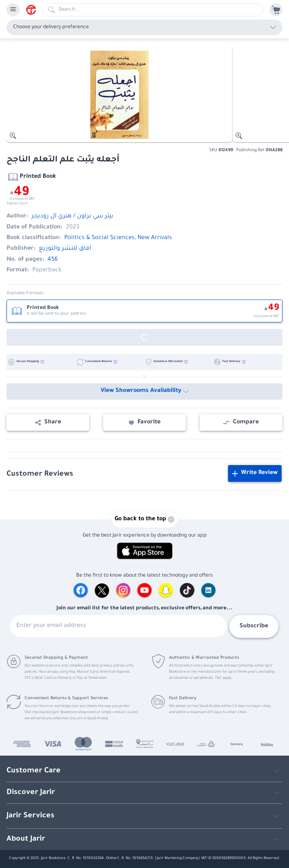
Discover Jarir (31, 793)
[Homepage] (34, 10)
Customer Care (34, 771)
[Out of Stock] (144, 337)
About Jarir (26, 839)
